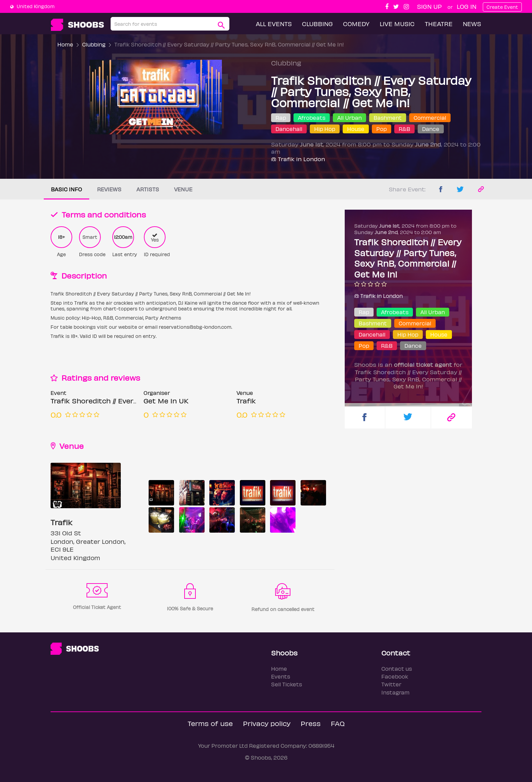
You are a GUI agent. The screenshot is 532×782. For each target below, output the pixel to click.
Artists (148, 189)
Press (311, 723)
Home (65, 44)
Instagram (395, 692)
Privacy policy (267, 723)
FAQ (338, 723)
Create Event (502, 7)
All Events (274, 24)
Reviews (109, 189)
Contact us (397, 669)
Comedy (356, 24)
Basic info (66, 189)
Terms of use (210, 723)
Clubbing (317, 24)
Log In (467, 6)
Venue (183, 189)
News (472, 24)
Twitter (391, 684)
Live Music (397, 24)
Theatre (439, 24)
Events (281, 676)
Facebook (395, 676)
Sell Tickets (287, 684)
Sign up (429, 6)
